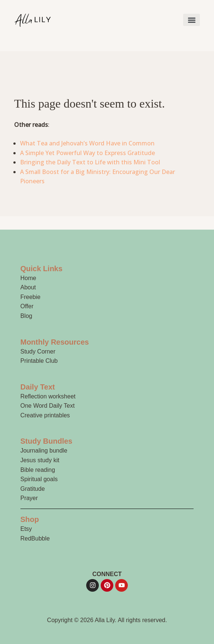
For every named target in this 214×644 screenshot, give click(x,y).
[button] (192, 20)
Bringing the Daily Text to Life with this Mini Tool (90, 162)
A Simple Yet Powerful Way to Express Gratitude (87, 153)
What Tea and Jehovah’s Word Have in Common (87, 143)
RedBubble (35, 538)
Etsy (26, 529)
